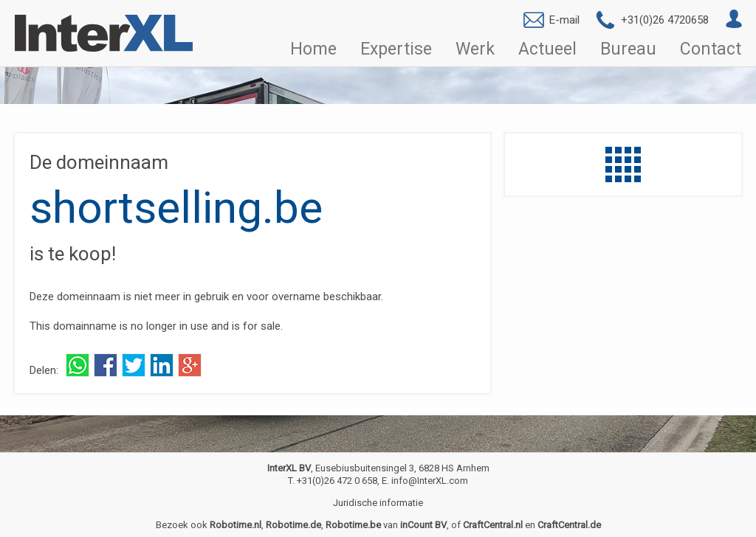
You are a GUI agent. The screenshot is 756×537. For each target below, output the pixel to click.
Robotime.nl (236, 525)
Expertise (396, 49)
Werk (475, 49)
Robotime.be (353, 525)
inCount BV (423, 525)
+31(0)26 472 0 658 (337, 481)
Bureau (628, 49)
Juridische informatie (378, 503)
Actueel (547, 49)
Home (313, 49)
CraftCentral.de (569, 525)
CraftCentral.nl (493, 525)
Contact (711, 49)
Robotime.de (293, 525)
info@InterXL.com (430, 481)
